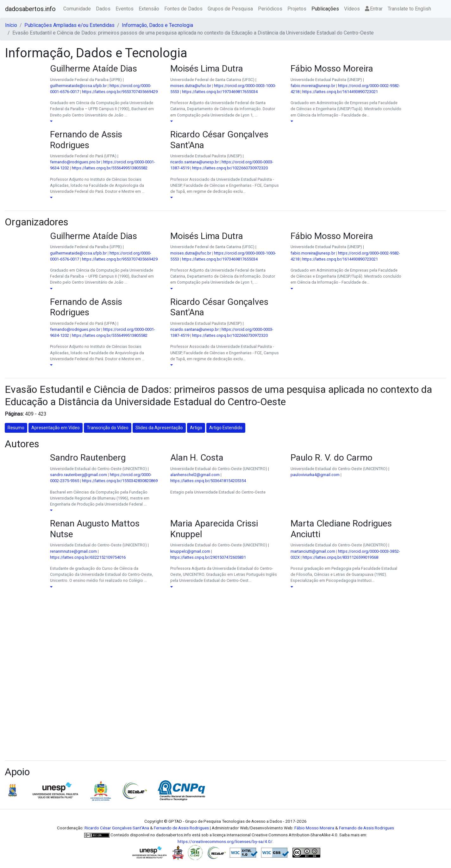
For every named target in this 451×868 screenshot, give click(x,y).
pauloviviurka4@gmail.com (315, 475)
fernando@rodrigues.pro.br (75, 162)
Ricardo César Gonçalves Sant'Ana (117, 828)
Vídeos (352, 9)
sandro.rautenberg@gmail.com (78, 475)
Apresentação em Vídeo (56, 428)
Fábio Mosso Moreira (314, 828)
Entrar (374, 9)
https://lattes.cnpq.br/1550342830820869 (120, 481)
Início (11, 25)
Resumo (16, 428)
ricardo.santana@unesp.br (194, 162)
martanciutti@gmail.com (313, 551)
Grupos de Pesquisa (230, 9)
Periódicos (270, 9)
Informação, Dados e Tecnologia (157, 25)
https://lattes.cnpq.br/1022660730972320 (230, 168)
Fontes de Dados (183, 9)
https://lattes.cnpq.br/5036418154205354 (208, 481)
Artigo (196, 428)
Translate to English (409, 9)
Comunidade (77, 9)
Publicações (325, 9)
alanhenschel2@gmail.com (195, 475)
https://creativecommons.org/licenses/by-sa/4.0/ (225, 841)
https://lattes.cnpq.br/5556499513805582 (110, 168)
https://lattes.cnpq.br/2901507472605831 (208, 557)
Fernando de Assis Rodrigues (181, 828)
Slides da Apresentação (159, 428)
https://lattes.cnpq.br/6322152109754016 (88, 557)
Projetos (297, 9)
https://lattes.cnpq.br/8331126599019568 (340, 557)
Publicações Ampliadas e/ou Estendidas (69, 25)
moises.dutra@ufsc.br (191, 86)
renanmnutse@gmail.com (73, 551)
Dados (103, 9)
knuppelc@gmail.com (190, 551)
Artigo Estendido (226, 428)
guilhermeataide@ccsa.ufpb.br (78, 86)
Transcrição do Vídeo (108, 428)
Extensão (149, 9)
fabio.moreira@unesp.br (313, 86)
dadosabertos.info (30, 9)
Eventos (125, 9)
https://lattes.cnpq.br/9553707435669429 (120, 92)
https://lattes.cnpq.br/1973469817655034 (220, 92)
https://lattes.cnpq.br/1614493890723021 (340, 92)
